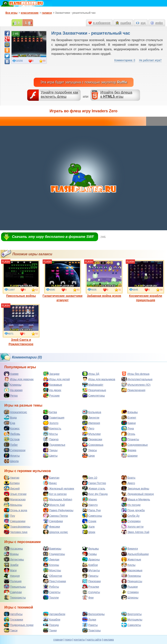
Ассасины (13, 548)
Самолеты (131, 625)
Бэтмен (12, 483)
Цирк (89, 456)
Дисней (12, 488)
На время (13, 390)
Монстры (52, 570)
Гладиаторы (54, 554)
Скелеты (52, 592)
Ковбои (90, 565)
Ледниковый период (138, 494)
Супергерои (15, 450)
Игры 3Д (91, 374)
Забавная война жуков (104, 279)
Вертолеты (131, 614)
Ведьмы (90, 548)
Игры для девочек (19, 379)
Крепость (52, 428)
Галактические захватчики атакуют (63, 281)
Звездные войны (135, 488)
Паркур (51, 439)
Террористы (15, 597)
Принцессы (132, 581)
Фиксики (52, 526)
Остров (12, 439)
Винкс (50, 483)
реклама (109, 640)
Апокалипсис (15, 412)
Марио (90, 499)
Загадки (51, 374)
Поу (9, 516)
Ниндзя (12, 576)
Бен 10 (90, 478)
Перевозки (92, 439)
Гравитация (54, 417)
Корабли (52, 619)
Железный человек (59, 488)
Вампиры (52, 548)
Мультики (91, 434)
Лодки (89, 619)
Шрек (89, 532)
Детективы (14, 559)
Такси (11, 630)
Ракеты (90, 625)
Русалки (91, 587)
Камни (129, 423)
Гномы (89, 554)
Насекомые (132, 570)
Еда (10, 423)
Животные (131, 559)
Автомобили (54, 614)
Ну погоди (131, 505)
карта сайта (94, 640)
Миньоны (13, 505)
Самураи (13, 592)
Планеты (130, 439)
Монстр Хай (54, 505)
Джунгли (91, 417)
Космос (12, 428)
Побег (11, 445)
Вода (10, 417)
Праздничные (94, 390)
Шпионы (130, 597)
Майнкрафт (93, 385)
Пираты (90, 576)
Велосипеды (93, 614)
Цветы (50, 456)
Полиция (13, 581)
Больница (92, 412)
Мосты (50, 434)
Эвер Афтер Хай (135, 532)
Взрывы (129, 412)
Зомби (11, 565)
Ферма (129, 450)
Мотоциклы (132, 619)
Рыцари (129, 587)
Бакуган (51, 478)
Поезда (51, 625)
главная (58, 640)
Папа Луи (91, 510)
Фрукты (12, 456)
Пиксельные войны (21, 279)
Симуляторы (94, 395)
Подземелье (54, 445)
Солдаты (91, 592)
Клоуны (51, 565)
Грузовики (13, 619)
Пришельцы (15, 587)
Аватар (12, 478)
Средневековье (135, 445)
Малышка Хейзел (58, 499)
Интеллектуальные (137, 379)
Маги (10, 570)
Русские (51, 395)
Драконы (91, 559)
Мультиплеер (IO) (136, 385)
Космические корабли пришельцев (146, 281)
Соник (89, 521)
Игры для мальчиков (99, 379)
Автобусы (13, 614)
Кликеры (13, 385)
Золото (51, 423)
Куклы (128, 565)
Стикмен (130, 592)
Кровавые (53, 385)
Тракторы (91, 630)
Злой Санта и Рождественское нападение (21, 327)
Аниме (11, 374)
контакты (79, 640)
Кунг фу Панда (95, 494)
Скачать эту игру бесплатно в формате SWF (53, 237)
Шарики (129, 456)
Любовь (12, 434)
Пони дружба (133, 510)
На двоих (52, 390)
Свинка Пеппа (55, 516)
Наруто (90, 505)
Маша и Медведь (136, 499)
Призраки (91, 581)
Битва (50, 412)
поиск (68, 640)
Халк (88, 526)
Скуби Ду (130, 516)
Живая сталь (94, 488)
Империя (91, 423)
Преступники (54, 581)
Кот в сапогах (55, 494)
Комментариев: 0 (125, 60)
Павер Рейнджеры (58, 510)
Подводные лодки (19, 625)
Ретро (11, 395)
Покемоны (131, 576)
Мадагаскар (15, 499)
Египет (129, 417)
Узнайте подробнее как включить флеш (60, 94)
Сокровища (93, 445)
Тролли (51, 597)
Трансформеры (17, 526)
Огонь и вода (16, 510)
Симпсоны (92, 516)
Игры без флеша (135, 374)
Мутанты (91, 570)
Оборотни (53, 576)
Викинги (130, 548)
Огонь (128, 434)
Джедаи (51, 559)
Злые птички (15, 494)
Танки (50, 630)
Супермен (131, 521)
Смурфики (53, 521)
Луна (128, 428)
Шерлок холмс (56, 532)
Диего (128, 483)
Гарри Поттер (94, 483)
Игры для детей (56, 379)
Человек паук (16, 532)
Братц (128, 478)
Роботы (51, 587)
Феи (88, 597)
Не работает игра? (150, 60)
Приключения (133, 390)
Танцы (50, 450)
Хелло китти (132, 526)
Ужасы (90, 450)
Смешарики (15, 521)
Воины (11, 554)
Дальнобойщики (135, 554)
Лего (88, 428)
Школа (11, 461)
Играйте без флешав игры (116, 94)
